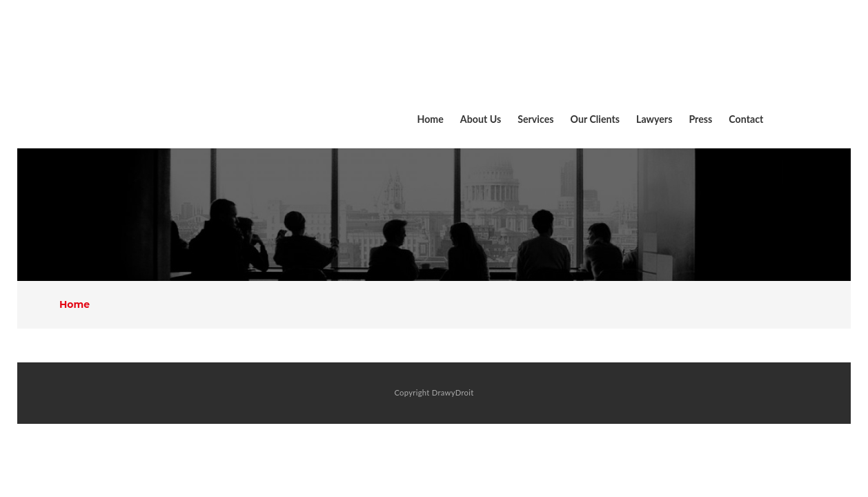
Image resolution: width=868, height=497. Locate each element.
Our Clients (595, 119)
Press (700, 119)
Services (535, 119)
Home (430, 119)
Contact (746, 119)
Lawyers (654, 119)
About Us (481, 119)
